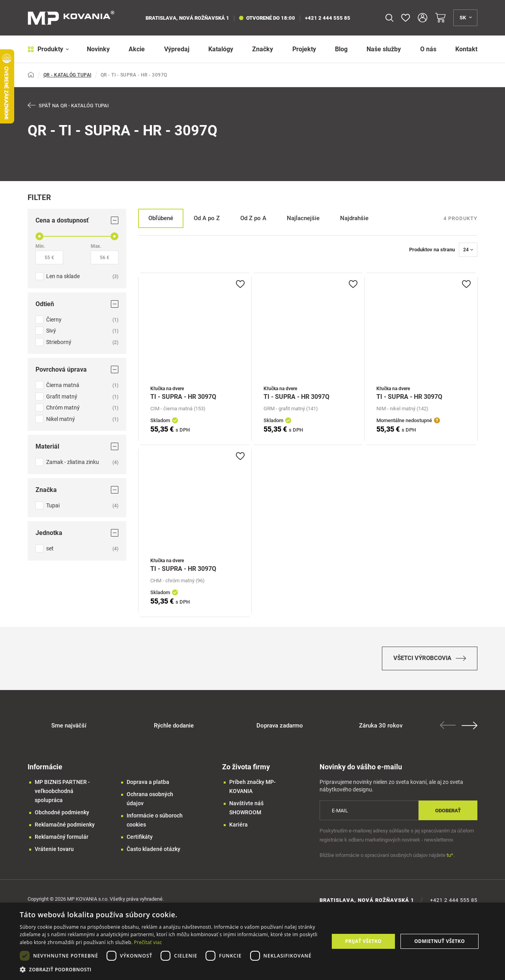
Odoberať (448, 811)
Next (469, 726)
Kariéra (238, 825)
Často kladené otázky (153, 849)
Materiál (77, 446)
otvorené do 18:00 (267, 18)
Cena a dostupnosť (77, 220)
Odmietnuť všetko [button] (440, 941)
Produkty (48, 49)
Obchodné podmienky (62, 812)
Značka (77, 490)
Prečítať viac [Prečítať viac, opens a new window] (148, 942)
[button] (170, 970)
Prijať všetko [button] (364, 941)
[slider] (39, 236)
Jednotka (77, 533)
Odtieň (77, 304)
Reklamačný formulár (62, 837)
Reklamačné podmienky (65, 825)
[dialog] (252, 941)
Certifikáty (140, 837)
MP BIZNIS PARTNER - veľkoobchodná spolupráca (62, 791)
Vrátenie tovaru (54, 849)
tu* (450, 855)
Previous (448, 725)
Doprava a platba (148, 782)
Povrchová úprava (77, 369)
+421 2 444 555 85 (328, 18)
